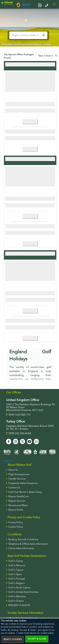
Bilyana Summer (17, 501)
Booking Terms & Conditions (23, 540)
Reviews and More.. (18, 506)
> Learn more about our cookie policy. (35, 633)
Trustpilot (8, 461)
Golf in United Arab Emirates (23, 592)
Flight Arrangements (19, 474)
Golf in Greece (16, 601)
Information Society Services (23, 618)
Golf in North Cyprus (19, 588)
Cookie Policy (16, 527)
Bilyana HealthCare (18, 497)
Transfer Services (17, 479)
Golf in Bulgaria (17, 583)
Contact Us (14, 488)
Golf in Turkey (16, 561)
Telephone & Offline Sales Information (28, 544)
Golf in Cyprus (16, 570)
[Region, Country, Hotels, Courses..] (26, 35)
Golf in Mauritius (17, 597)
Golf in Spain (15, 574)
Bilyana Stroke (16, 510)
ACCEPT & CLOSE (37, 639)
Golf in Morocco (17, 566)
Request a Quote (19, 605)
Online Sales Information (21, 549)
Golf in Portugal (17, 579)
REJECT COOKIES (13, 639)
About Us (13, 470)
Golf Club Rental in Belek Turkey (25, 492)
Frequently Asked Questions (23, 483)
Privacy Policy (15, 523)
